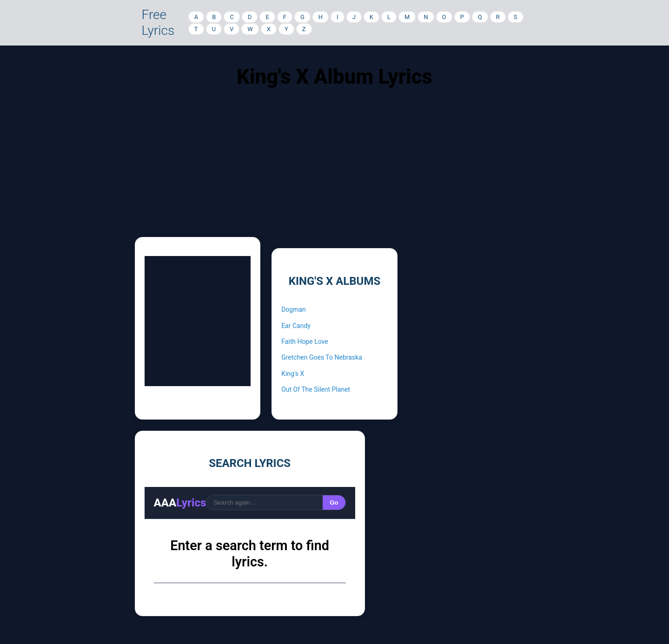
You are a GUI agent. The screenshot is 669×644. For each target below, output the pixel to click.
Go (334, 503)
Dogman (294, 309)
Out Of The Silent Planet (316, 389)
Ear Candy (296, 326)
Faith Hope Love (305, 342)
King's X (293, 374)
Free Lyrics (158, 23)
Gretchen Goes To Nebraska (322, 357)
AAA (180, 503)
